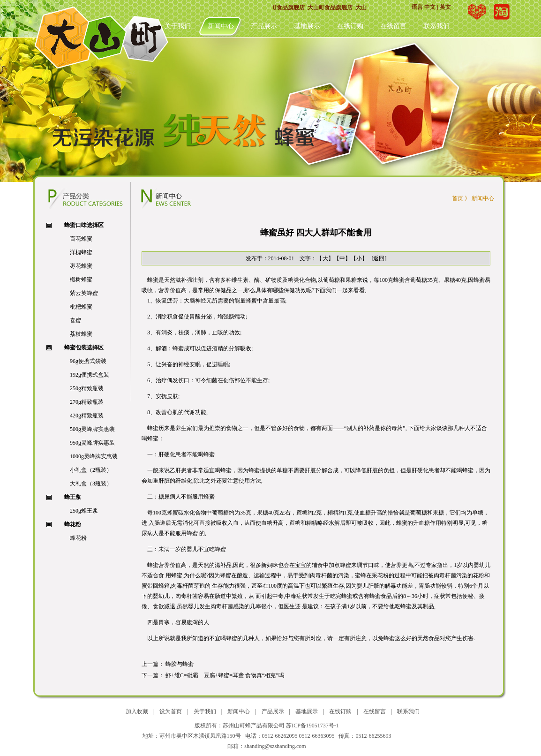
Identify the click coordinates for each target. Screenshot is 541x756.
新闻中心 (221, 26)
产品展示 (264, 26)
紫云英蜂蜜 (84, 293)
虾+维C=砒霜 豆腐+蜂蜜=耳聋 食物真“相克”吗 (225, 675)
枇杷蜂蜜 (81, 307)
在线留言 (393, 26)
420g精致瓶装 (87, 416)
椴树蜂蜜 (81, 280)
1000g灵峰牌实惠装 (94, 456)
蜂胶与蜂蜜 (180, 664)
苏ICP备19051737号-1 (312, 726)
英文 (445, 7)
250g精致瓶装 (87, 388)
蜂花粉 (78, 538)
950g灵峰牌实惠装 (92, 443)
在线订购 (350, 26)
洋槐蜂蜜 (81, 252)
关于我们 (178, 26)
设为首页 (171, 711)
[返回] (379, 258)
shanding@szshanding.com (275, 746)
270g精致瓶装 (87, 402)
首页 (135, 26)
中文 (430, 7)
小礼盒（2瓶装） (91, 470)
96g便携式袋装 (88, 361)
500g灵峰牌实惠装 (92, 429)
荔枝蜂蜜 (81, 334)
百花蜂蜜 (81, 239)
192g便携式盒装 (90, 375)
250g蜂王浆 (84, 511)
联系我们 (436, 26)
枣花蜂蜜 (81, 266)
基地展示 (307, 26)
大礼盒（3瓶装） (91, 484)
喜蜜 (75, 320)
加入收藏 (137, 711)
